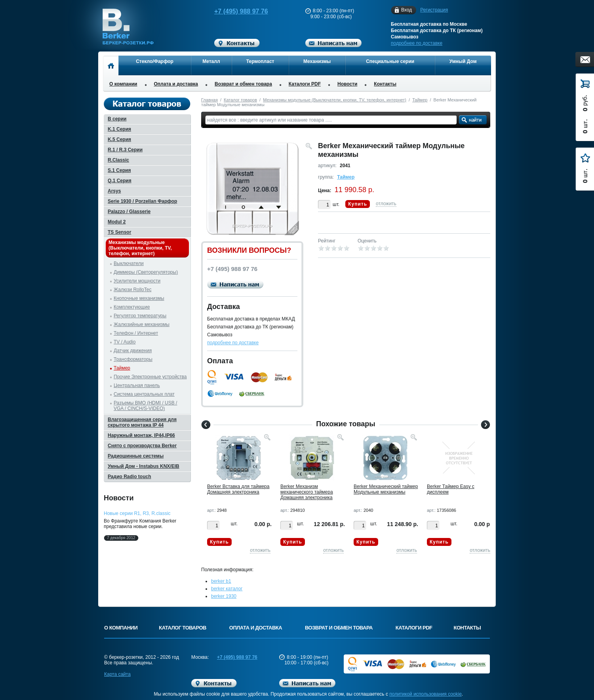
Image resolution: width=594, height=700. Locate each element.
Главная (209, 100)
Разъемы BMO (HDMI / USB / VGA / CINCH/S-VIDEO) (145, 406)
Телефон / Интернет (136, 333)
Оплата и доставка (176, 84)
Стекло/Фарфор (155, 61)
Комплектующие (132, 307)
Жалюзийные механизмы (142, 324)
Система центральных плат (144, 394)
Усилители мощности (137, 281)
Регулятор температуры (140, 316)
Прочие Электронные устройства (150, 377)
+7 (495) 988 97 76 (234, 11)
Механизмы (317, 61)
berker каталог (227, 589)
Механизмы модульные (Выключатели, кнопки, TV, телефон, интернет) (335, 100)
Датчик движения (133, 351)
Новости (347, 84)
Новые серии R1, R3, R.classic (137, 513)
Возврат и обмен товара (243, 84)
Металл (211, 61)
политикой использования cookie (426, 694)
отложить (386, 204)
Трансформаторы (133, 359)
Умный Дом (463, 61)
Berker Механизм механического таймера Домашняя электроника (307, 492)
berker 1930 (224, 596)
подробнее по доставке (417, 43)
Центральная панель (137, 385)
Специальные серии (390, 61)
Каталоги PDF (305, 84)
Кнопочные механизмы (139, 298)
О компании (123, 84)
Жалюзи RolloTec (132, 290)
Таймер (420, 100)
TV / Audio (125, 342)
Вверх (521, 675)
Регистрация (434, 10)
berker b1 (221, 581)
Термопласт (260, 61)
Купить (358, 204)
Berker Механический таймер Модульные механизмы (386, 489)
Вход (406, 10)
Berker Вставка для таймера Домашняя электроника (238, 489)
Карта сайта (117, 674)
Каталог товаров (240, 100)
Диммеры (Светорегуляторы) (146, 272)
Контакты (385, 84)
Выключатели (129, 263)
